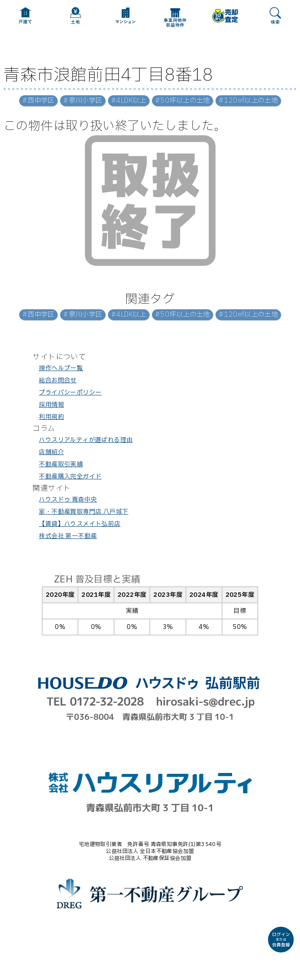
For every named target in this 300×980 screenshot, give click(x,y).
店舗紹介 (51, 452)
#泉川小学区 (83, 101)
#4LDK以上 (129, 101)
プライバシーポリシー (70, 393)
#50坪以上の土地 (182, 101)
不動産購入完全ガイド (70, 477)
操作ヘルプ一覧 (61, 368)
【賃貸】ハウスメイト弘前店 (79, 524)
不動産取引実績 (61, 464)
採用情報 (51, 405)
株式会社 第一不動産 (68, 536)
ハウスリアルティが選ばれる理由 (86, 440)
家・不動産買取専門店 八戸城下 (83, 512)
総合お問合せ (58, 380)
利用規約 (51, 417)
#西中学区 (38, 101)
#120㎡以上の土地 (248, 101)
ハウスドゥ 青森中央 (68, 500)
